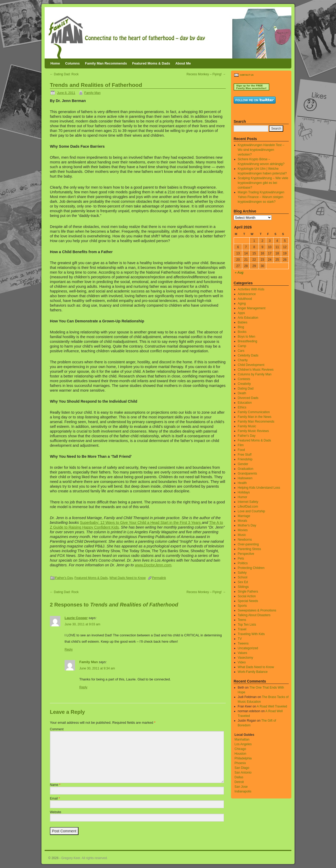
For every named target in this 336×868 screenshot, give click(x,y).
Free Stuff (245, 455)
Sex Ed (243, 582)
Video (242, 662)
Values (243, 653)
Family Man (92, 93)
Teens (242, 620)
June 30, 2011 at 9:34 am (97, 668)
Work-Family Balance (253, 672)
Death (242, 393)
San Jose (241, 787)
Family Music (247, 426)
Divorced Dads (248, 398)
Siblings (243, 587)
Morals (243, 521)
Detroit (239, 782)
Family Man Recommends (106, 63)
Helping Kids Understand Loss (259, 488)
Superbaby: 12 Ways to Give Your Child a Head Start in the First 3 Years (140, 523)
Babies (243, 322)
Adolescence (247, 294)
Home (55, 63)
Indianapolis (243, 791)
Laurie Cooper (76, 618)
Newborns (245, 540)
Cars (241, 351)
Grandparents (247, 473)
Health (242, 483)
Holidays (244, 492)
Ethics (242, 407)
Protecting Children (251, 568)
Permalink (159, 578)
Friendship (245, 459)
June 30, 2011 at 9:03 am (82, 624)
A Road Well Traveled (272, 706)
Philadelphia (243, 758)
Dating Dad (246, 388)
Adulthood (245, 299)
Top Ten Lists (247, 625)
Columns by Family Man (255, 374)
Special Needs (248, 601)
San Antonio (243, 773)
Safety (242, 573)
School (243, 577)
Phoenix (240, 763)
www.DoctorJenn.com (153, 565)
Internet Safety (248, 502)
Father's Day (64, 578)
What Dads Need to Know (128, 578)
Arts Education (248, 318)
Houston (240, 754)
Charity (243, 360)
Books (242, 332)
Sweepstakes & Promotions (257, 610)
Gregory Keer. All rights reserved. (85, 858)
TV (240, 639)
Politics (243, 563)
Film (241, 445)
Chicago (240, 749)
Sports (242, 606)
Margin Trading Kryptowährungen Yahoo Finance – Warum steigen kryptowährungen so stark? (261, 197)
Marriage (244, 516)
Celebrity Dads (248, 355)
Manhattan (242, 739)
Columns (72, 63)
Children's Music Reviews (256, 370)
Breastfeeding (248, 341)
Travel (242, 629)
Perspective (246, 554)
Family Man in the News (255, 417)
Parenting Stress (250, 549)
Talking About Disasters (254, 615)
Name (55, 785)
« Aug (239, 273)
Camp (242, 346)
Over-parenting (248, 544)
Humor (243, 497)
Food (241, 450)
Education (245, 403)
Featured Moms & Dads (151, 63)
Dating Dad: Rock (64, 74)
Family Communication (254, 412)
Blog (241, 327)
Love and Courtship (251, 511)
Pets (241, 558)
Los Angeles (243, 744)
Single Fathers (248, 592)
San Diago (242, 768)
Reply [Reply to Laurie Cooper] (69, 649)
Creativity (244, 384)
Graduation (246, 469)
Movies (243, 530)
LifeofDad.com (248, 507)
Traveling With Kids (251, 634)
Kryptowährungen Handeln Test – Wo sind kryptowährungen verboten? (261, 150)
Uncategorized (248, 648)
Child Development (251, 365)
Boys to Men (247, 337)
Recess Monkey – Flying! (206, 74)
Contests (244, 379)
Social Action (247, 596)
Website (56, 812)
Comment (57, 729)
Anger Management (252, 308)
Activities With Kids (251, 289)
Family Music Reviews (253, 431)
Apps (241, 313)
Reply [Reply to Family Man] (83, 687)
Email (55, 798)
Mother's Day (247, 525)
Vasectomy (245, 658)
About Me (183, 63)
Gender (243, 464)
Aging (242, 303)
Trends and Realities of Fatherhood (96, 85)
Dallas (239, 777)
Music (242, 535)
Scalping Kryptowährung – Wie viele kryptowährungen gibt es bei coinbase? (263, 183)
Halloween (245, 478)
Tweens (243, 643)
